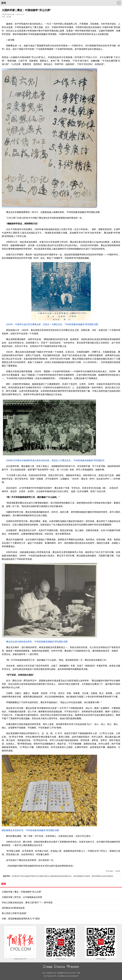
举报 (78, 973)
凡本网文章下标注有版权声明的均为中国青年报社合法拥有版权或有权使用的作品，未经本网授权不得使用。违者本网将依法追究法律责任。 (59, 876)
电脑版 (49, 967)
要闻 (4, 3)
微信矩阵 (75, 967)
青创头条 (61, 967)
